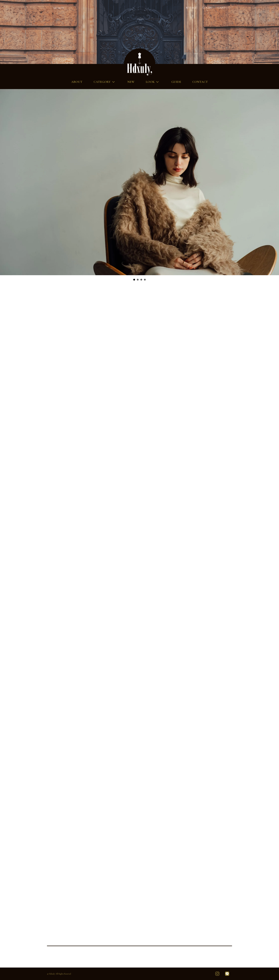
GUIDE (176, 82)
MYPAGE (191, 8)
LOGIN (207, 8)
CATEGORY (105, 82)
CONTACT (200, 82)
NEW (131, 82)
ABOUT (77, 82)
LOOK (153, 82)
